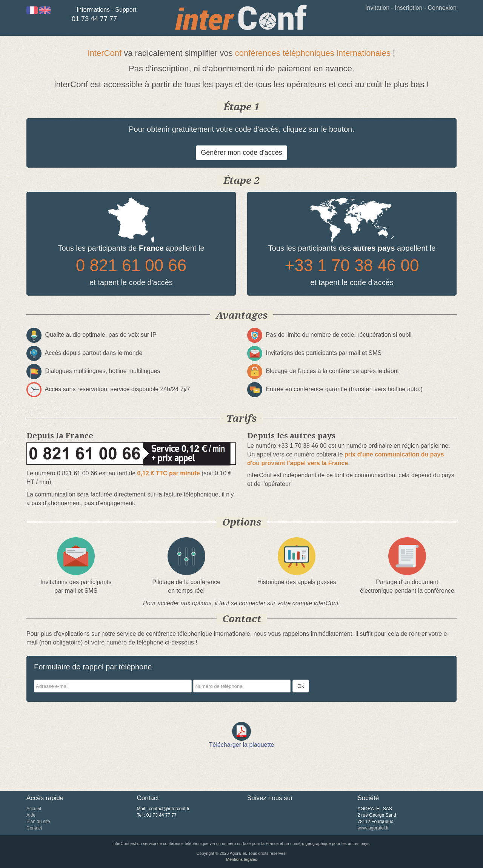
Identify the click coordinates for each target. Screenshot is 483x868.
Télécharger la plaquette (242, 745)
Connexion (442, 8)
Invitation (377, 8)
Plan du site (38, 822)
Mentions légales (242, 859)
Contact (34, 828)
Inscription (408, 8)
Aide (31, 815)
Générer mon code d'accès (241, 153)
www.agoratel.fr (373, 828)
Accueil (34, 809)
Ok (301, 686)
